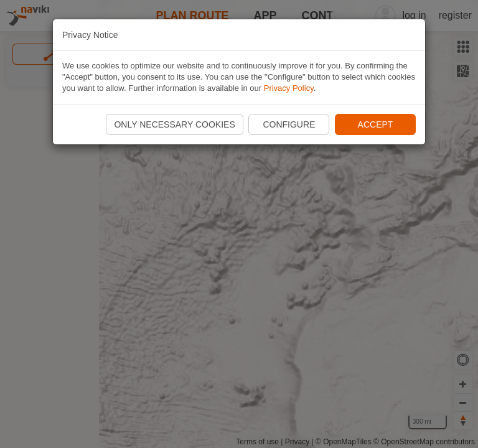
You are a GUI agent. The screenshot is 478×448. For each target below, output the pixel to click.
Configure (289, 124)
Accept (376, 124)
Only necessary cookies (174, 124)
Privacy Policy (289, 88)
